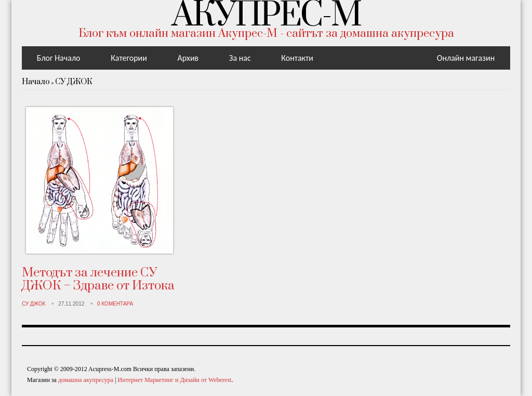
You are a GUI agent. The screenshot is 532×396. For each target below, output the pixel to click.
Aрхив (188, 58)
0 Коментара (115, 304)
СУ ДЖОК (74, 82)
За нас (240, 58)
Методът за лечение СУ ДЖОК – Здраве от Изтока (98, 279)
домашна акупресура (86, 380)
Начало (36, 82)
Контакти (297, 58)
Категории (129, 58)
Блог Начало (59, 58)
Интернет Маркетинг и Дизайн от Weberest (175, 380)
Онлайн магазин (466, 58)
